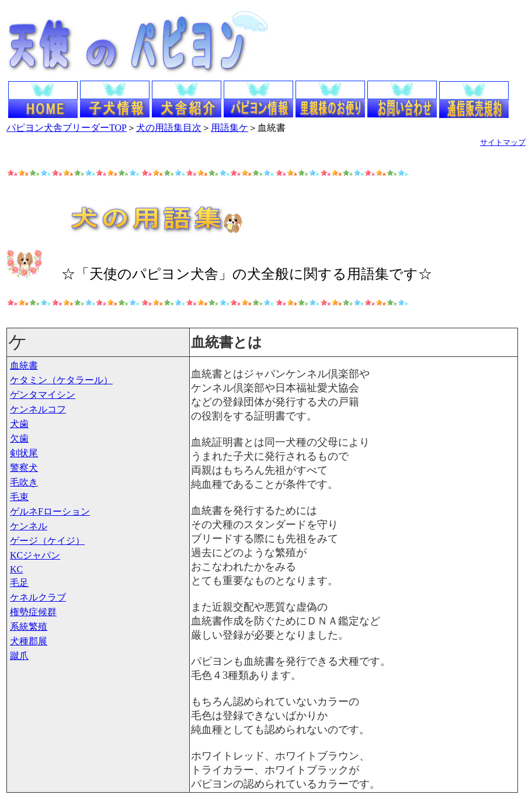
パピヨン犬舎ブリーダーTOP (67, 128)
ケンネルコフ (38, 409)
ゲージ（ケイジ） (47, 541)
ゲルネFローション (50, 511)
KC (16, 569)
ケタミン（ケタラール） (61, 380)
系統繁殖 (29, 627)
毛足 (19, 583)
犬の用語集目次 (169, 128)
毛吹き (24, 482)
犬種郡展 (29, 641)
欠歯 (19, 438)
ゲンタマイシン (43, 395)
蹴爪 (19, 656)
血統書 (24, 365)
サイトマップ (503, 142)
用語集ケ (230, 128)
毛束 (19, 497)
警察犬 (24, 468)
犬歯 (19, 424)
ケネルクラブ (38, 597)
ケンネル (29, 526)
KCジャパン (35, 555)
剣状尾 (24, 453)
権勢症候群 (33, 612)
